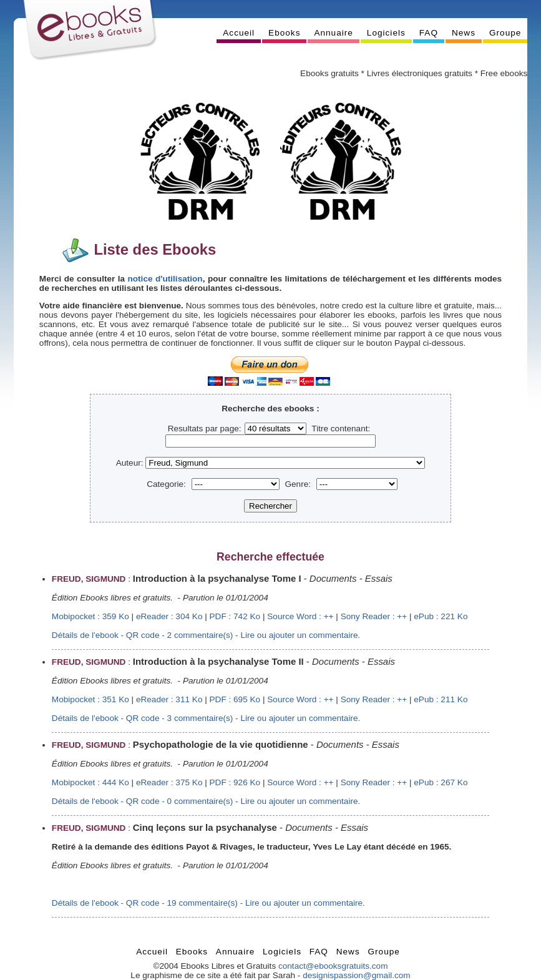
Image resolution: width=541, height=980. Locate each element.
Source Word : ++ (300, 616)
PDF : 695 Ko (235, 699)
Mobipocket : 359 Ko (90, 616)
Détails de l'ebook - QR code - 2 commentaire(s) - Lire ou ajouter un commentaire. (206, 635)
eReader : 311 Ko (169, 699)
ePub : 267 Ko (441, 782)
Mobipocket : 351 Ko (90, 699)
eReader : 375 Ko (169, 782)
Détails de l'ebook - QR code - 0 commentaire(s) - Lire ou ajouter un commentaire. (206, 801)
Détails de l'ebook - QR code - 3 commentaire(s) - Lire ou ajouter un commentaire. (206, 718)
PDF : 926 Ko (235, 782)
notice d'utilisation (165, 279)
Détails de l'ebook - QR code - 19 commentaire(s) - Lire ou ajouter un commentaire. (208, 903)
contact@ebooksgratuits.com (333, 966)
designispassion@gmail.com (356, 975)
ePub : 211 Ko (441, 699)
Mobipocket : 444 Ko (90, 782)
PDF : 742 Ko (235, 616)
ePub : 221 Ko (441, 616)
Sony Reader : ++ (374, 616)
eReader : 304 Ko (169, 616)
